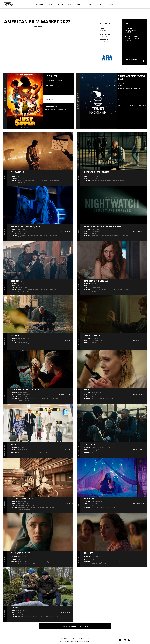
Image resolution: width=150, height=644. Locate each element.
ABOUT (100, 4)
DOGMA (60, 4)
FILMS (51, 4)
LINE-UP (80, 4)
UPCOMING (40, 4)
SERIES (70, 4)
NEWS (90, 4)
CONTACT (111, 4)
